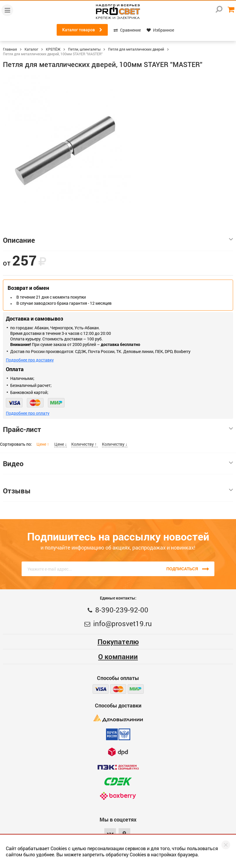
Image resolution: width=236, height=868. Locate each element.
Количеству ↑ (84, 444)
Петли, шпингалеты (84, 49)
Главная (10, 49)
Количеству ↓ (115, 444)
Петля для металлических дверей (136, 49)
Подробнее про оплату (28, 413)
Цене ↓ (61, 444)
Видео (118, 464)
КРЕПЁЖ (53, 49)
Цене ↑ (43, 444)
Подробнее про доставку (30, 360)
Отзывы (118, 491)
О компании (118, 657)
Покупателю (118, 642)
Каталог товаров (82, 30)
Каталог (31, 49)
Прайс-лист (118, 429)
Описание (118, 240)
